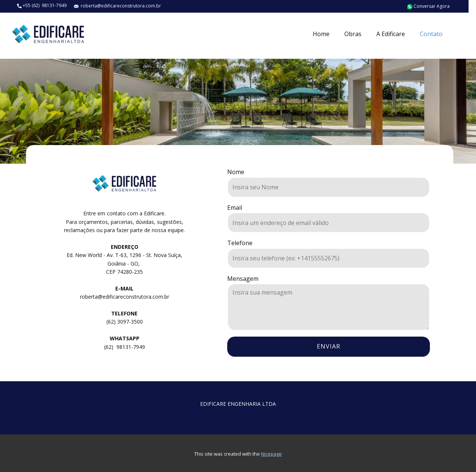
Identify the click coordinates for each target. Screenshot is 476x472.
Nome (236, 172)
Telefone (240, 243)
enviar (329, 346)
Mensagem (243, 279)
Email (235, 208)
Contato (431, 34)
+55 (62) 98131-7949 (42, 6)
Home (321, 34)
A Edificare (391, 34)
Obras (353, 34)
